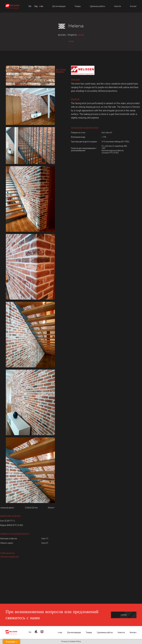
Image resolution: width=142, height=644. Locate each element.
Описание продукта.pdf (9, 557)
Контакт (133, 632)
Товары (89, 632)
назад (71, 41)
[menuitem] (30, 6)
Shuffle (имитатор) (7, 553)
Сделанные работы (105, 632)
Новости (121, 632)
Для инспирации (74, 632)
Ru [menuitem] (42, 632)
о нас (60, 632)
